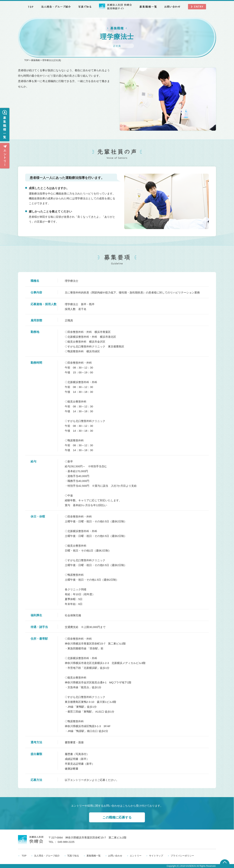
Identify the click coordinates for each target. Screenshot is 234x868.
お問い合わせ (115, 856)
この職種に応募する (117, 817)
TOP (26, 60)
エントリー (136, 856)
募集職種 (35, 60)
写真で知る (73, 856)
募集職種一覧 (94, 856)
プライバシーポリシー (182, 856)
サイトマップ (156, 856)
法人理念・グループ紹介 (47, 856)
